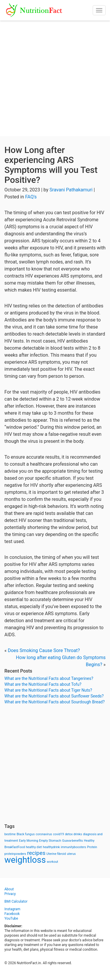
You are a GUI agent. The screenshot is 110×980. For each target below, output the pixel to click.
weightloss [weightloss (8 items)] (25, 860)
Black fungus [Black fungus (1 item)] (26, 834)
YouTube (11, 918)
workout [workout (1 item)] (53, 862)
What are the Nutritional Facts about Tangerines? (49, 678)
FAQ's (31, 197)
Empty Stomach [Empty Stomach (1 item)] (50, 841)
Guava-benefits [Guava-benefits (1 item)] (73, 841)
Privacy (10, 894)
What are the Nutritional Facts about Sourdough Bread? (55, 702)
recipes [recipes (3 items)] (36, 853)
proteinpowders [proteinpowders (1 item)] (15, 854)
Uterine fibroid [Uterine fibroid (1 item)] (56, 854)
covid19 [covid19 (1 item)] (59, 834)
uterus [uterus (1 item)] (71, 854)
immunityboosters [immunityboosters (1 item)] (73, 847)
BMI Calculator (16, 901)
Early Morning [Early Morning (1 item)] (29, 841)
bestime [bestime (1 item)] (10, 834)
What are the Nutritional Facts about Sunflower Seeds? (54, 696)
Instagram (12, 909)
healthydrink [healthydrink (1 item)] (51, 847)
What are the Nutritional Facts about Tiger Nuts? (48, 690)
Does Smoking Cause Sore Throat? (44, 650)
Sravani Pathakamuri (71, 190)
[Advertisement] (55, 78)
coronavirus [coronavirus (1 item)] (44, 834)
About (9, 889)
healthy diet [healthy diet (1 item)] (34, 847)
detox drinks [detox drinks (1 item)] (74, 834)
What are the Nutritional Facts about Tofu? (43, 684)
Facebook (12, 914)
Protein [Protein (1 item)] (92, 847)
